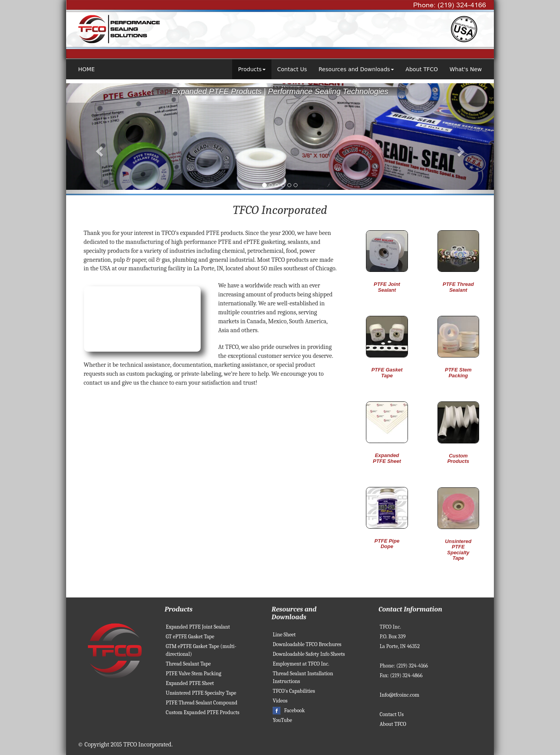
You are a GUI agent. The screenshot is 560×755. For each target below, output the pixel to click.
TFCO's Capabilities (294, 691)
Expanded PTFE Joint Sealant (198, 627)
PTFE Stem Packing (458, 372)
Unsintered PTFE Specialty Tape (458, 550)
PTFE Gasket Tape (387, 372)
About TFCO (422, 69)
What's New (466, 69)
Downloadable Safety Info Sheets (309, 654)
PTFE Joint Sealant (387, 287)
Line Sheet (284, 635)
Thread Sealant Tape (188, 664)
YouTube (282, 720)
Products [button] (252, 69)
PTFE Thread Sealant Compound (201, 703)
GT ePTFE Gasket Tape (190, 637)
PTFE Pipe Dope (387, 544)
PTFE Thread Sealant (458, 287)
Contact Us (292, 69)
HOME (86, 69)
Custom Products (458, 458)
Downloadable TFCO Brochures (307, 644)
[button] (98, 149)
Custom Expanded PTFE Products (202, 712)
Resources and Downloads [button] (356, 69)
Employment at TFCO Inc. (301, 664)
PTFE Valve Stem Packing (193, 674)
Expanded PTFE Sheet (387, 458)
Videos (280, 701)
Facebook (289, 710)
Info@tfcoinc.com (399, 695)
